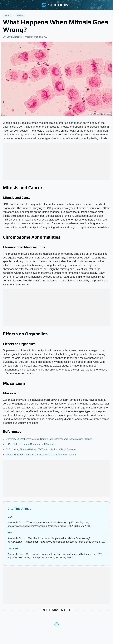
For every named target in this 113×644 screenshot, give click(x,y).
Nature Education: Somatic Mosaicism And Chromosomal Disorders (41, 455)
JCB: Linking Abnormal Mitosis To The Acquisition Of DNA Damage (41, 449)
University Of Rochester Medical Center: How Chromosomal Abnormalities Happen (49, 439)
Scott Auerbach (14, 37)
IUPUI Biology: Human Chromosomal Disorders (31, 444)
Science (8, 15)
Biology (20, 15)
